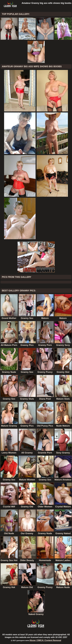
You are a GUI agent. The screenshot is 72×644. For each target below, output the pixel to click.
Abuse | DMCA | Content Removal (45, 640)
